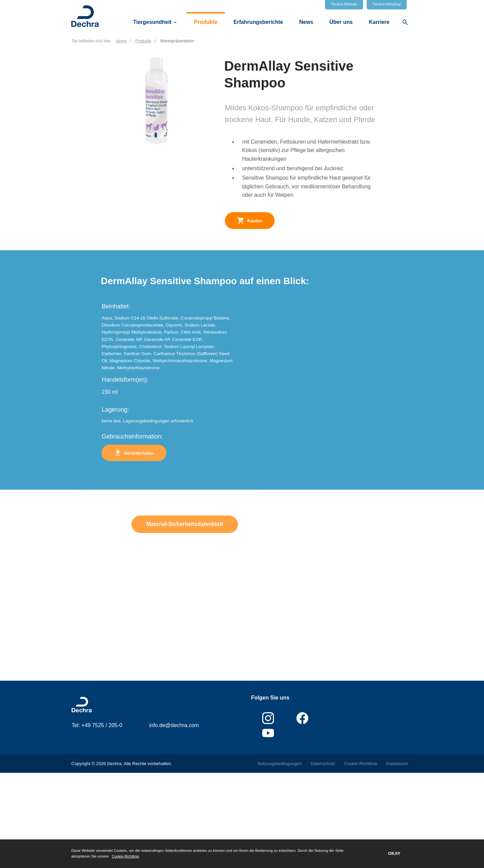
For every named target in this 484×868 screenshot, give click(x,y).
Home (121, 41)
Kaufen (250, 220)
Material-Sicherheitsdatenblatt (185, 535)
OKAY (394, 853)
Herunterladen (134, 464)
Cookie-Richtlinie (126, 856)
